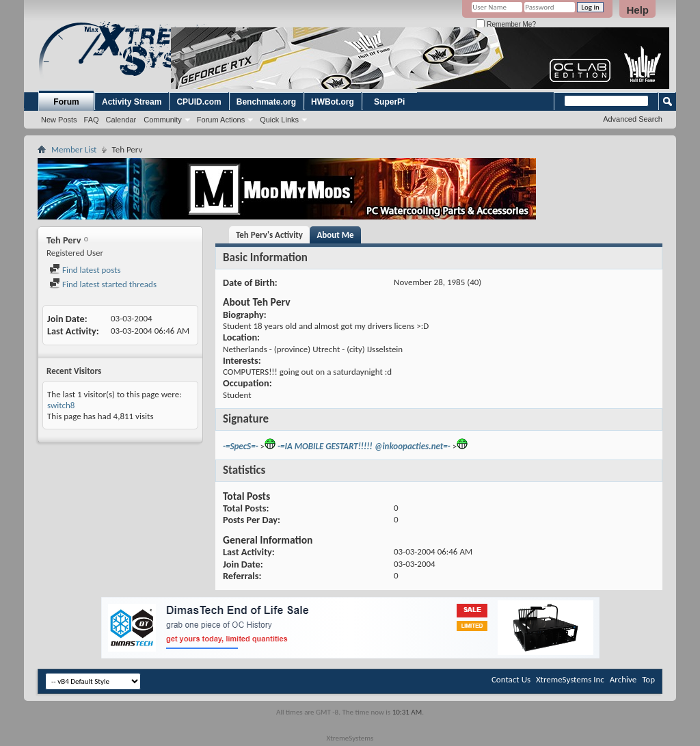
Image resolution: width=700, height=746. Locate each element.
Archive (623, 679)
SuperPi (389, 102)
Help (637, 10)
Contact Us (511, 679)
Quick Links (279, 120)
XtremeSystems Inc (570, 679)
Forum (66, 102)
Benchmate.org (266, 102)
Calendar (121, 120)
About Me (335, 235)
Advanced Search (633, 119)
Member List (74, 149)
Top (648, 679)
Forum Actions (221, 120)
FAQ (92, 120)
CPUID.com (199, 102)
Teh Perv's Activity (269, 235)
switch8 (61, 405)
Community (163, 120)
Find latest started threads (103, 284)
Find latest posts (85, 270)
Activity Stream (132, 102)
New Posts (59, 120)
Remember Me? (506, 24)
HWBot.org (333, 102)
